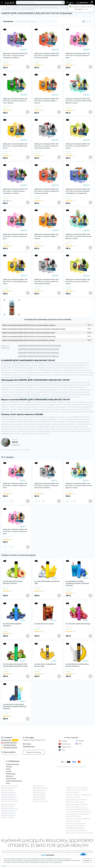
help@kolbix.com (29, 746)
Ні (86, 9)
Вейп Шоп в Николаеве (40, 788)
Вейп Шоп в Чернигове (8, 813)
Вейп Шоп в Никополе (40, 790)
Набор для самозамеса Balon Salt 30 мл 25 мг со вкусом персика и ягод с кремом (15, 101)
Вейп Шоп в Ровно (39, 797)
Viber (79, 744)
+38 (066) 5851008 (82, 809)
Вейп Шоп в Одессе (39, 792)
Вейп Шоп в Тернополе (40, 801)
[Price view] (90, 21)
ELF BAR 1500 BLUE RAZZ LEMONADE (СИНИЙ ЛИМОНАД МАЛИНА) (77, 583)
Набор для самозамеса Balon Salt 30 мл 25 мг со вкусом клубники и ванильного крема (47, 55)
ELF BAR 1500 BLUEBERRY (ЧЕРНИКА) (12, 625)
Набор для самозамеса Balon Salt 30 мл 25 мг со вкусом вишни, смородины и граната (15, 55)
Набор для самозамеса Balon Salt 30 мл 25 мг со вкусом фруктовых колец (15, 146)
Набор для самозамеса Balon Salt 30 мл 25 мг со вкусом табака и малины (47, 101)
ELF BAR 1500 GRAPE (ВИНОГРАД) (78, 624)
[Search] (63, 3)
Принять (87, 860)
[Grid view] (84, 21)
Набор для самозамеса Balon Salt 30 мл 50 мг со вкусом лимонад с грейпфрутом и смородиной (78, 191)
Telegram (80, 741)
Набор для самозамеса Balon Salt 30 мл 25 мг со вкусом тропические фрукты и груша (79, 101)
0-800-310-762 (6, 740)
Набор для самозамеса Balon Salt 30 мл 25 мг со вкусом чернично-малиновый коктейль (47, 146)
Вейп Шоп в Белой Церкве (9, 786)
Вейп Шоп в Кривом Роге (9, 799)
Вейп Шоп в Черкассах (8, 811)
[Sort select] (33, 21)
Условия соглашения (12, 764)
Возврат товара (11, 774)
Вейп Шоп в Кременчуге (9, 797)
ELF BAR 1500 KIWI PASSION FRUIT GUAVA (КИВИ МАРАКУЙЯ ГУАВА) (15, 665)
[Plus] (12, 501)
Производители (11, 778)
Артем (15, 442)
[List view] (87, 21)
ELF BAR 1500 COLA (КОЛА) (44, 624)
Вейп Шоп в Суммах (39, 799)
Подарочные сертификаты (14, 781)
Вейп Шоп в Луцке (39, 786)
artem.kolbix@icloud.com (82, 812)
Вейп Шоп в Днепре (7, 790)
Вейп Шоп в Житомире (8, 792)
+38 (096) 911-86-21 (10, 745)
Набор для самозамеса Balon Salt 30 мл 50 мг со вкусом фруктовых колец (15, 282)
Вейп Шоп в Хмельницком (9, 809)
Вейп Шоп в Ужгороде (8, 804)
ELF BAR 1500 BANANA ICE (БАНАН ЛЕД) (47, 582)
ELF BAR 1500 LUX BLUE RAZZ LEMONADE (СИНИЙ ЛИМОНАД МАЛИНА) (14, 707)
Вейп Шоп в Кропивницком (10, 801)
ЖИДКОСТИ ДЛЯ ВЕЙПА (12, 8)
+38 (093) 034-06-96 (10, 748)
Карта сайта (10, 776)
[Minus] (5, 501)
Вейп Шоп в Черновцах (8, 815)
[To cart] (28, 67)
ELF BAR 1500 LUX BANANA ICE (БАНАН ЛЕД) (45, 665)
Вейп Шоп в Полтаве (39, 794)
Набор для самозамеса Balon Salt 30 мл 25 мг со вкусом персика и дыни (78, 55)
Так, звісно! (79, 9)
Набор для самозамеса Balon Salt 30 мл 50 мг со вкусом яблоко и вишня (78, 282)
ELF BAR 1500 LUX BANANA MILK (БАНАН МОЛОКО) (77, 665)
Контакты (9, 771)
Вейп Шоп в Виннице (8, 788)
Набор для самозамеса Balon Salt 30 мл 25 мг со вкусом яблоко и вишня (78, 146)
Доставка (9, 766)
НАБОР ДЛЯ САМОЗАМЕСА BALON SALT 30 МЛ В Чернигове (38, 349)
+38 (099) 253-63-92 (10, 743)
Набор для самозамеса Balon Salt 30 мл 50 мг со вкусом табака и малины (47, 236)
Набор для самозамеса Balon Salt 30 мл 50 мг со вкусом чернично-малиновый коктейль (47, 282)
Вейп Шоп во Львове (8, 817)
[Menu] (2, 3)
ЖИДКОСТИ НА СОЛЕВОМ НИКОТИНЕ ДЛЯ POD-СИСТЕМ (40, 8)
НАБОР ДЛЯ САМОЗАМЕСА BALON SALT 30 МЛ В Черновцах (39, 353)
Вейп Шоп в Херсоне (8, 806)
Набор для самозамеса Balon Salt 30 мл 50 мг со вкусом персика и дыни (15, 236)
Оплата (8, 769)
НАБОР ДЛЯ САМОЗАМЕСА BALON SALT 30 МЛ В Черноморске (39, 346)
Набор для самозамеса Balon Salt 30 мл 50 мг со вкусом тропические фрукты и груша (79, 236)
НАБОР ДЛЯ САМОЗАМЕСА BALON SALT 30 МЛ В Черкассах (38, 356)
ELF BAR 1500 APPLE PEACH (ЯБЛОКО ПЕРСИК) (13, 582)
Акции (8, 783)
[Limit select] (54, 21)
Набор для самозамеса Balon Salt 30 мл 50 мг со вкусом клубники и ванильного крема (47, 191)
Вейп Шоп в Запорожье (9, 794)
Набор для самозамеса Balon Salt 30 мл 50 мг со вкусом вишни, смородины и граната (15, 191)
